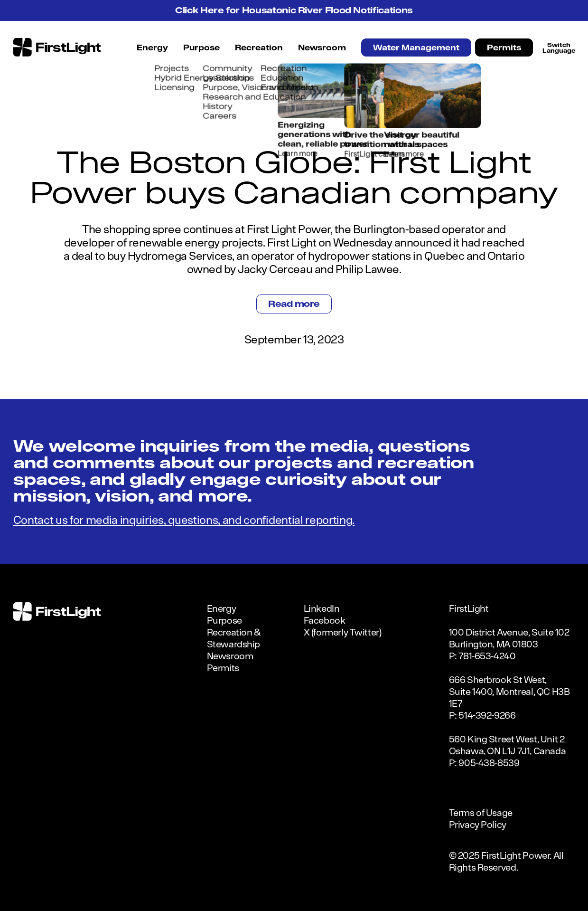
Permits (504, 47)
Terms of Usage (481, 812)
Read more (294, 304)
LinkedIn (322, 608)
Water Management (416, 47)
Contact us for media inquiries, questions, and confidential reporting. (184, 520)
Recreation (259, 47)
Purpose (201, 47)
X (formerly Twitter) (343, 632)
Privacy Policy (478, 824)
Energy (152, 47)
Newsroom (322, 47)
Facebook (325, 620)
